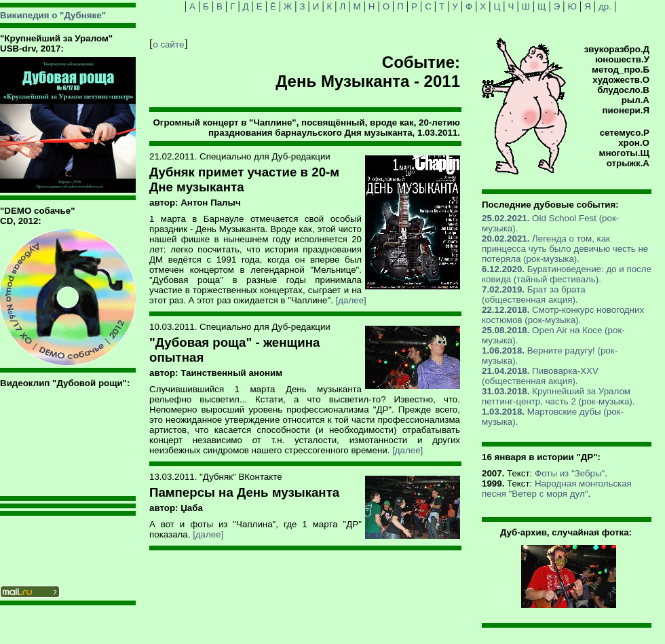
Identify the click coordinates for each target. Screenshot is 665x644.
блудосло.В (623, 90)
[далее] (351, 300)
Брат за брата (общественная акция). (534, 295)
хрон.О (634, 143)
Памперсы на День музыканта (244, 492)
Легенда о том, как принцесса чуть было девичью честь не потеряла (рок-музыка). (565, 249)
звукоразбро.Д (617, 49)
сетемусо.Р (625, 133)
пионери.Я (626, 110)
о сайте (168, 44)
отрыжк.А (628, 163)
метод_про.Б (621, 70)
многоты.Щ (624, 153)
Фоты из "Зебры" (570, 473)
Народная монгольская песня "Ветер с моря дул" (557, 489)
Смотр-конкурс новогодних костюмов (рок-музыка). (563, 315)
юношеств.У (622, 59)
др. (605, 6)
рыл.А (635, 100)
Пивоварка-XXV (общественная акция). (540, 376)
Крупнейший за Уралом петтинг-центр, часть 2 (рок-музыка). (558, 396)
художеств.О (621, 80)
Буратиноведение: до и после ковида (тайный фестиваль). (567, 274)
